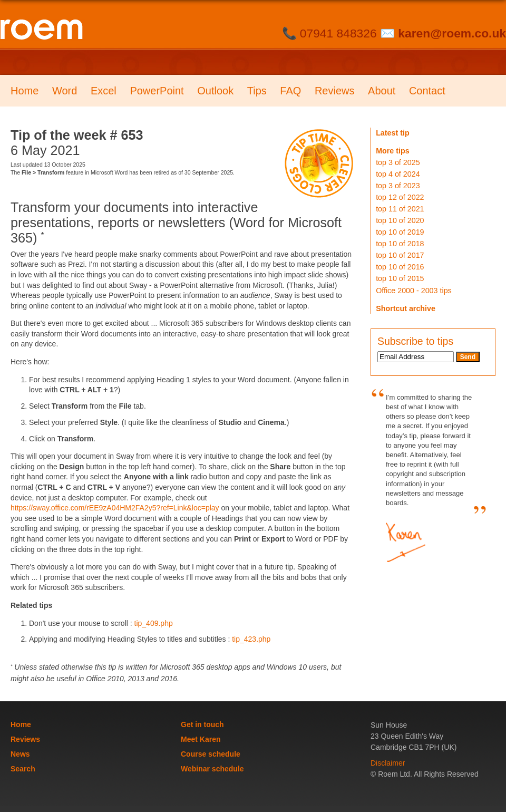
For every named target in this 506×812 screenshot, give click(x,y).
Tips (257, 91)
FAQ (290, 91)
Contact (427, 91)
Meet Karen (201, 739)
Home (25, 91)
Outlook (215, 91)
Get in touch (202, 724)
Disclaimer (388, 763)
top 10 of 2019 (400, 232)
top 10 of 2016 (400, 267)
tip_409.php (154, 623)
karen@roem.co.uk (452, 33)
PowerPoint (157, 91)
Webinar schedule (212, 769)
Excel (104, 91)
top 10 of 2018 (400, 244)
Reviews (335, 91)
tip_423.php (251, 639)
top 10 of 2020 (400, 220)
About (382, 91)
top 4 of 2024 (398, 174)
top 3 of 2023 (398, 186)
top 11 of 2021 (400, 209)
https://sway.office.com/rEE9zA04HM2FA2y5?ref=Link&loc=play (115, 508)
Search (23, 769)
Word (65, 91)
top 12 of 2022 (400, 197)
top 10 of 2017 (400, 255)
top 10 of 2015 (400, 278)
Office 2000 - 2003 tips (414, 291)
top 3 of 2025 (398, 162)
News (20, 754)
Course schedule (211, 754)
